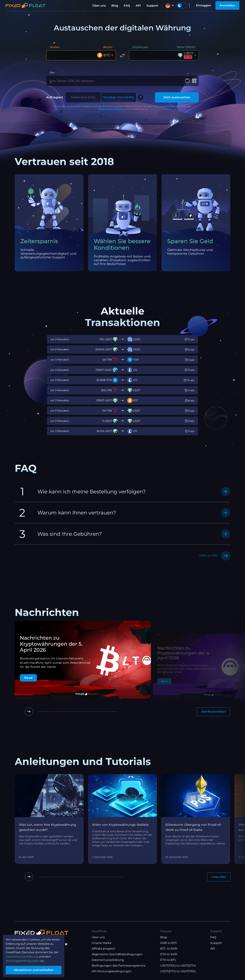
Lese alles (219, 877)
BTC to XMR (169, 949)
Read (28, 678)
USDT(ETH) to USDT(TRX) (178, 971)
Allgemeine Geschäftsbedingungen (117, 954)
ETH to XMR (169, 954)
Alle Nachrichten (214, 712)
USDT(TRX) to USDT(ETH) (178, 966)
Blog (115, 6)
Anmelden (227, 5)
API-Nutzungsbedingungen (112, 971)
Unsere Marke (102, 943)
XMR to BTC (169, 943)
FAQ (127, 6)
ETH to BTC (168, 960)
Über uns (99, 6)
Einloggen (204, 5)
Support (152, 6)
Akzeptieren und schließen (34, 970)
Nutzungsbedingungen (167, 106)
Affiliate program (103, 949)
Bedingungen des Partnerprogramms (119, 966)
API (138, 6)
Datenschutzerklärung (112, 109)
